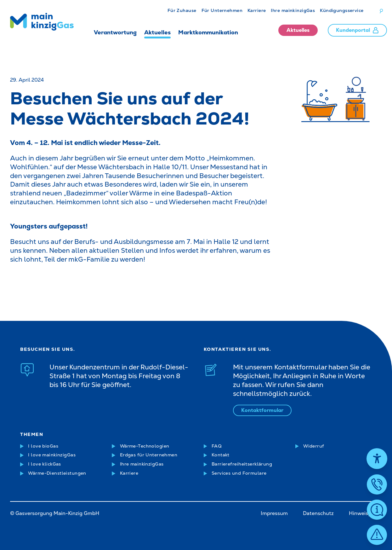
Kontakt (221, 455)
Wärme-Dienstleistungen (57, 473)
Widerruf (314, 446)
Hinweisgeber (365, 513)
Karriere (257, 10)
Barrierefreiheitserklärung (242, 464)
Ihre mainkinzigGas (293, 10)
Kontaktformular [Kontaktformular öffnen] (262, 410)
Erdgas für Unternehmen (149, 455)
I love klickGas (44, 464)
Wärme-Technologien (145, 446)
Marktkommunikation (208, 32)
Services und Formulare (239, 473)
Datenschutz (318, 513)
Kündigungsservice (342, 10)
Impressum (274, 513)
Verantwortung (115, 32)
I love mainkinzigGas (52, 455)
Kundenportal (357, 30)
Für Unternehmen (222, 10)
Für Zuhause (182, 10)
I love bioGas (43, 446)
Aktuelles (157, 32)
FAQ (217, 446)
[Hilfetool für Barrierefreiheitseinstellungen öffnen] (377, 459)
